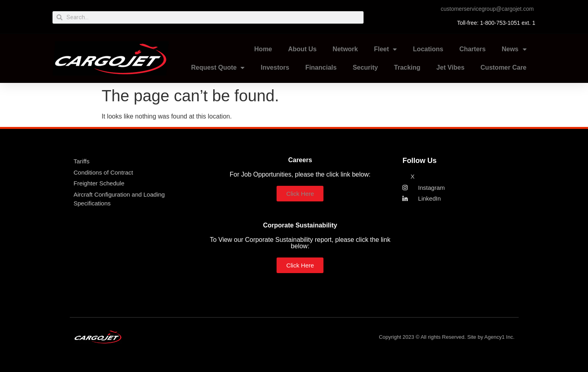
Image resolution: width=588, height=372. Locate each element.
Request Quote (218, 68)
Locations (428, 49)
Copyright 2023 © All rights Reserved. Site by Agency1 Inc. (447, 337)
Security (365, 67)
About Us (302, 49)
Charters (473, 49)
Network (345, 49)
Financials (321, 67)
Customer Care (504, 67)
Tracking (407, 67)
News (514, 49)
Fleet (385, 49)
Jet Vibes (451, 67)
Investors (275, 67)
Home (263, 49)
